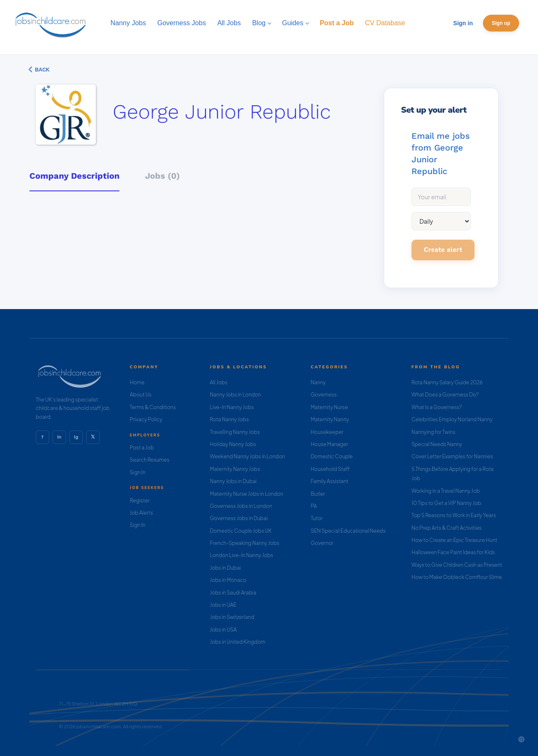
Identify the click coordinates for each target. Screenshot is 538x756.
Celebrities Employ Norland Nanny (452, 419)
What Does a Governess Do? (445, 395)
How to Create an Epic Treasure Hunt (454, 540)
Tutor (317, 518)
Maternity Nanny (330, 419)
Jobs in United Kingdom (237, 642)
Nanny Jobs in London (235, 395)
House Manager (329, 444)
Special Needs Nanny (437, 444)
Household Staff (330, 469)
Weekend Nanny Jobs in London (247, 456)
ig (76, 437)
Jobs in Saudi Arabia (233, 593)
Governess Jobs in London (241, 506)
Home (137, 382)
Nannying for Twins (433, 432)
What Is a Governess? (437, 407)
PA (314, 506)
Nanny (318, 382)
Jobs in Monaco (228, 580)
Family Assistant (330, 481)
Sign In (138, 472)
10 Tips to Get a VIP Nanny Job (446, 503)
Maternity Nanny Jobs (235, 469)
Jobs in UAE (223, 605)
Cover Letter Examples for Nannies (452, 456)
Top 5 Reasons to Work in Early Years (454, 515)
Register (140, 501)
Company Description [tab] (74, 176)
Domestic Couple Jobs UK (241, 531)
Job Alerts (141, 513)
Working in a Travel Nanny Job (446, 491)
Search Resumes (150, 460)
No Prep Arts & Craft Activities (447, 528)
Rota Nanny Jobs (229, 419)
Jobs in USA (223, 630)
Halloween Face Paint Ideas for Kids (453, 552)
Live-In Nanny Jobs (232, 407)
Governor (322, 543)
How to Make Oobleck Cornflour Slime (457, 577)
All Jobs (219, 382)
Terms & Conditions (153, 407)
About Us (141, 395)
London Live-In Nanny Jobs (241, 555)
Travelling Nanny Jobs (235, 432)
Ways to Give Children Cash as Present (457, 565)
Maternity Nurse (329, 407)
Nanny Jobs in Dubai (233, 481)
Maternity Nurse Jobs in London (247, 494)
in (59, 437)
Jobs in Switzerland (232, 617)
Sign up (501, 23)
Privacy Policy (146, 419)
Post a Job (142, 448)
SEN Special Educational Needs (348, 531)
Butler (318, 494)
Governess (324, 395)
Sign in (463, 23)
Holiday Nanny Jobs (233, 444)
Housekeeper (327, 432)
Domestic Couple (332, 456)
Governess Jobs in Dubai (239, 518)
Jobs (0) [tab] (162, 176)
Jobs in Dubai (225, 568)
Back (42, 70)
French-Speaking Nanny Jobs (244, 543)
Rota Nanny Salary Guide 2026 (447, 382)
